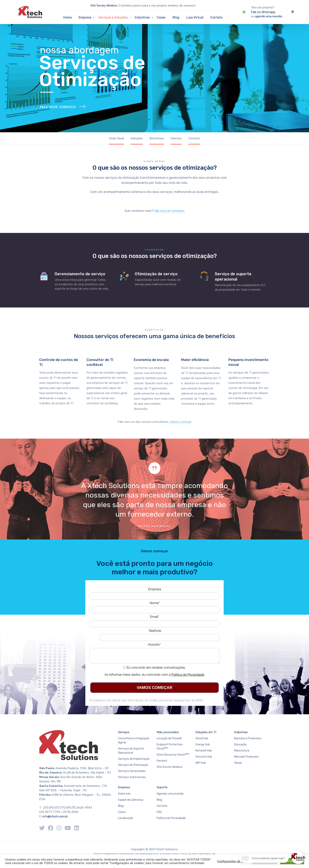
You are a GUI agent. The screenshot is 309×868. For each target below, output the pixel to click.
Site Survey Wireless (170, 767)
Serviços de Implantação (134, 759)
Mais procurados (168, 732)
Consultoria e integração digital (134, 740)
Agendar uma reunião (170, 794)
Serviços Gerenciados (132, 771)
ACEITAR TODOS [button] (292, 861)
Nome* (155, 603)
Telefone (155, 631)
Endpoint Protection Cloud (170, 747)
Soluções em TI (206, 732)
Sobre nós (124, 794)
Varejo (238, 763)
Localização (126, 818)
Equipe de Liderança (131, 800)
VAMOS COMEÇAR (155, 688)
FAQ (159, 812)
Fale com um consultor (169, 211)
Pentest (162, 761)
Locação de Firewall (169, 738)
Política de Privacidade (188, 675)
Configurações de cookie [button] (233, 861)
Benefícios (157, 138)
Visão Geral (116, 138)
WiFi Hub (201, 763)
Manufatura (242, 751)
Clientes (176, 138)
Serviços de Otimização (133, 765)
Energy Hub (203, 744)
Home (67, 17)
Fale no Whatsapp (263, 12)
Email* (154, 617)
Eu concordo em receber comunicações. (154, 668)
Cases (161, 17)
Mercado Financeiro (246, 757)
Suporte (162, 787)
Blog (176, 17)
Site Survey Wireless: (104, 6)
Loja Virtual (195, 17)
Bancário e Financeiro (248, 738)
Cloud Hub (202, 738)
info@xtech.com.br (55, 816)
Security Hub (204, 757)
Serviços (124, 732)
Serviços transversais (132, 777)
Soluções (137, 138)
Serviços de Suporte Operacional (131, 751)
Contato (216, 17)
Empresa (154, 589)
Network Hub (204, 751)
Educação (240, 744)
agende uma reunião (269, 16)
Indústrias (241, 732)
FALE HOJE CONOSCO (58, 117)
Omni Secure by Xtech (173, 755)
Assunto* (154, 645)
